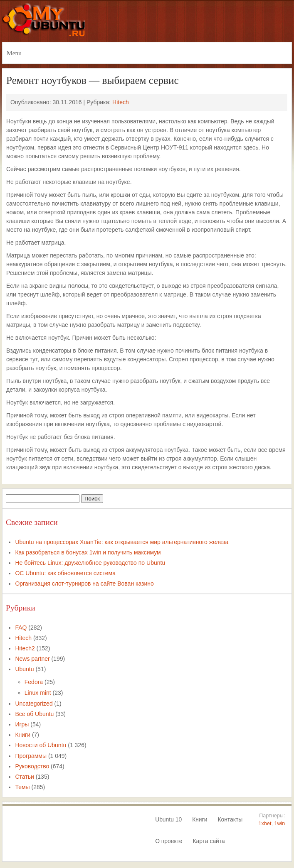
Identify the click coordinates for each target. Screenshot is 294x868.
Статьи (24, 777)
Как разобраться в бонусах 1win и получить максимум (88, 552)
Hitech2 (25, 648)
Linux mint (38, 693)
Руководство (32, 766)
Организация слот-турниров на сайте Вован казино (84, 584)
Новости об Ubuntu (41, 745)
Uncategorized (34, 704)
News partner (32, 659)
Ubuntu (24, 669)
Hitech (121, 102)
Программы (31, 756)
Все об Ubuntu (34, 714)
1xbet (265, 824)
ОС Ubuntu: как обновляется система (65, 573)
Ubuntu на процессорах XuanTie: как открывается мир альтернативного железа (122, 542)
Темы (22, 787)
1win (279, 824)
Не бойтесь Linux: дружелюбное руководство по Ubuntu (90, 563)
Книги (23, 735)
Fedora (34, 682)
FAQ (21, 628)
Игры (22, 724)
